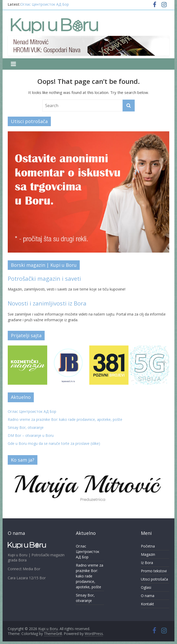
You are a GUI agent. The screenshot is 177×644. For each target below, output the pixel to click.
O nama (148, 596)
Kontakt (147, 604)
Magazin (148, 554)
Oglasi (146, 587)
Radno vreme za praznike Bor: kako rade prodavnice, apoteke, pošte (65, 419)
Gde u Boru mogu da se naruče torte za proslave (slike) (54, 443)
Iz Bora (147, 563)
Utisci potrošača (154, 579)
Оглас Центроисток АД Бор (45, 4)
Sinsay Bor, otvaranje (26, 427)
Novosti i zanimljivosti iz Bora (47, 303)
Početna (148, 546)
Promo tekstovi (154, 571)
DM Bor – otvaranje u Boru (31, 435)
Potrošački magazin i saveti (44, 278)
